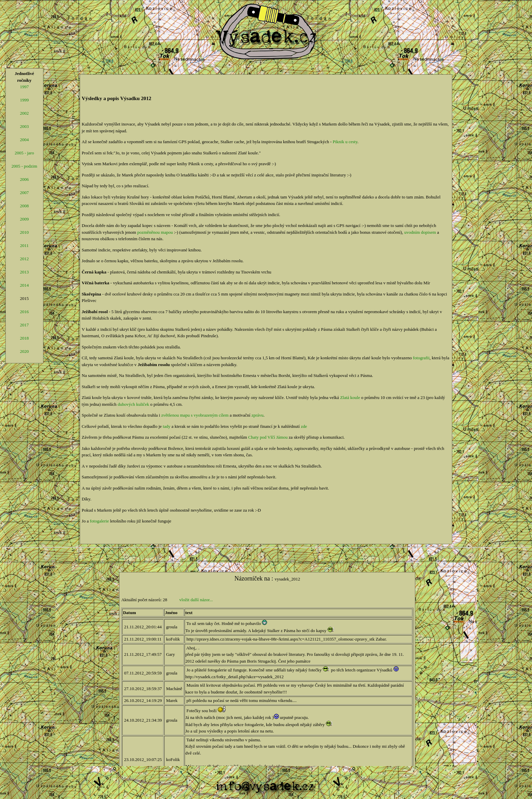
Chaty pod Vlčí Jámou (268, 437)
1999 (24, 100)
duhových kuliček (134, 404)
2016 (24, 312)
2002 (24, 113)
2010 (24, 232)
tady (167, 426)
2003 (24, 126)
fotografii (421, 358)
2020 (24, 351)
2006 (24, 179)
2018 (24, 338)
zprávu (257, 415)
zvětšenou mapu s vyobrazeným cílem (195, 415)
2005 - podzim (24, 166)
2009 (24, 219)
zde (304, 426)
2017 (24, 325)
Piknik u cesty (345, 142)
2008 (24, 206)
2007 (24, 193)
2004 (24, 140)
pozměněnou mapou (155, 232)
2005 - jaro (24, 153)
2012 (24, 259)
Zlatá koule (350, 397)
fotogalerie (99, 521)
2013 (24, 272)
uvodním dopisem (420, 232)
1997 (24, 87)
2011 (24, 245)
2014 (24, 285)
